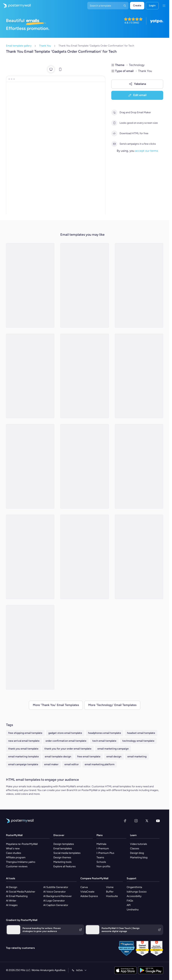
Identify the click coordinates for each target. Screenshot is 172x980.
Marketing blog (139, 857)
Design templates (64, 844)
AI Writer (11, 901)
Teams (100, 857)
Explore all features (65, 866)
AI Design (12, 887)
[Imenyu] (164, 6)
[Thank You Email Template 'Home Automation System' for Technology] (85, 557)
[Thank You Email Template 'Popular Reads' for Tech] (139, 466)
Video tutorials (139, 844)
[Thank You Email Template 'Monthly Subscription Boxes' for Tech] (85, 285)
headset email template (141, 733)
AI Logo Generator (54, 901)
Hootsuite (112, 896)
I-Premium (103, 849)
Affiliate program (16, 857)
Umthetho (133, 910)
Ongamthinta (134, 887)
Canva (84, 887)
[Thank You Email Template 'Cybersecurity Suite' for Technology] (139, 557)
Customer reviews (17, 866)
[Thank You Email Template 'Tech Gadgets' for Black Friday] (139, 376)
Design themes (62, 857)
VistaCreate (87, 892)
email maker (51, 764)
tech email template (104, 741)
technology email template (138, 741)
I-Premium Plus (105, 853)
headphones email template (105, 733)
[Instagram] (136, 821)
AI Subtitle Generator (56, 887)
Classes (135, 849)
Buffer (110, 892)
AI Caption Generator (56, 905)
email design (114, 757)
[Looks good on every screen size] (114, 123)
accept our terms (147, 151)
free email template (89, 757)
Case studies (14, 853)
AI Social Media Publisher (21, 892)
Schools (101, 862)
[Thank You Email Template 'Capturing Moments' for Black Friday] (30, 557)
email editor (72, 764)
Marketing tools (62, 862)
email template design (58, 757)
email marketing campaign (113, 749)
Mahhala (101, 844)
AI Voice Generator (55, 892)
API (129, 905)
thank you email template (23, 749)
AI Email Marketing (17, 896)
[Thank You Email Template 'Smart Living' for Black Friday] (30, 466)
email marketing (137, 757)
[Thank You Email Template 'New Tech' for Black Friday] (85, 376)
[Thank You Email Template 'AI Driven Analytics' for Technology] (85, 466)
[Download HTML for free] (114, 133)
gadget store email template (65, 733)
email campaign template (23, 764)
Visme (110, 887)
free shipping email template (25, 733)
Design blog (137, 853)
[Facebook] (125, 821)
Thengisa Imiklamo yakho (21, 862)
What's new (13, 849)
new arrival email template (24, 741)
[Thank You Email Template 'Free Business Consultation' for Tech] (139, 285)
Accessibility (134, 896)
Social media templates (67, 853)
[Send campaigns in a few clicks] (114, 144)
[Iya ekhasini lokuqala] (15, 6)
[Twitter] (147, 821)
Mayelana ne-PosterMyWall (22, 844)
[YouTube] (158, 821)
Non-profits (103, 866)
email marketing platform (100, 764)
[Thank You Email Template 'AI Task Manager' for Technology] (30, 285)
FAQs (130, 901)
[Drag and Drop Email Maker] (114, 113)
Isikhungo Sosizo (137, 892)
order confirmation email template (66, 741)
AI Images (12, 905)
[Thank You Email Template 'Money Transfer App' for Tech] (30, 376)
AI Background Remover (58, 896)
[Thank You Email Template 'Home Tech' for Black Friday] (30, 647)
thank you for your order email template (68, 749)
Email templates (63, 849)
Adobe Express (89, 896)
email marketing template (24, 757)
